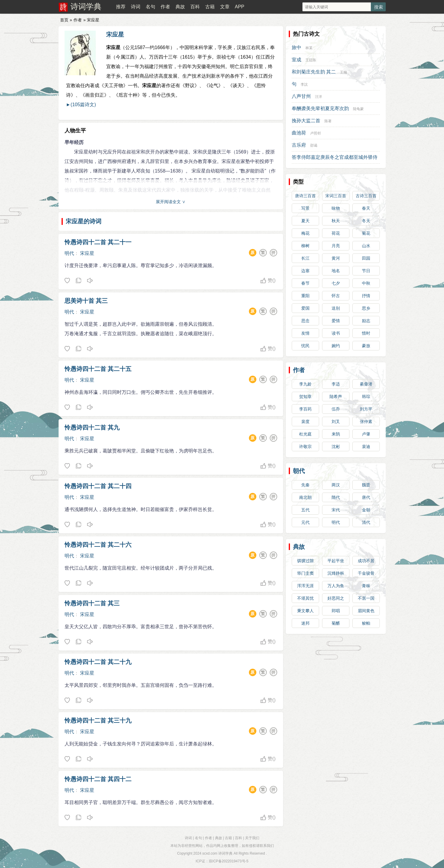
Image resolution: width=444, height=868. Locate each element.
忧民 (305, 346)
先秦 (305, 485)
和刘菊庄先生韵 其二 (314, 72)
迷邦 (305, 623)
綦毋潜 (366, 384)
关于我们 (252, 838)
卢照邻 (316, 133)
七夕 (336, 283)
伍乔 (336, 409)
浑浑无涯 (305, 586)
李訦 (304, 84)
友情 (305, 333)
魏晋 (366, 485)
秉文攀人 (305, 611)
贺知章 (305, 397)
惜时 (366, 333)
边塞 (305, 271)
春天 (366, 208)
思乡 (366, 308)
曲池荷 (299, 133)
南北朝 (305, 497)
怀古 (336, 296)
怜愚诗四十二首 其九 (92, 427)
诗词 (136, 7)
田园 (366, 258)
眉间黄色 (366, 611)
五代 (305, 510)
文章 (225, 7)
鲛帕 (366, 623)
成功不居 (366, 561)
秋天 (336, 221)
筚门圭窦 (305, 573)
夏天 (305, 221)
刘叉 (336, 422)
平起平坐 (336, 561)
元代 (305, 522)
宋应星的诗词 (84, 221)
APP (239, 7)
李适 (336, 384)
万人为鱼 (336, 586)
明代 (69, 253)
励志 (366, 321)
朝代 (299, 471)
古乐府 (299, 145)
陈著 (328, 121)
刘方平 (366, 409)
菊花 (366, 233)
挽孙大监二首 (306, 121)
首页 (64, 20)
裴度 (305, 422)
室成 (296, 60)
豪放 (366, 346)
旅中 (296, 47)
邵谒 (314, 145)
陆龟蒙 (358, 109)
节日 (366, 271)
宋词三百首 (336, 196)
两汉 (336, 485)
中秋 (366, 283)
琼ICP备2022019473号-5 (229, 861)
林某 (309, 48)
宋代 (336, 510)
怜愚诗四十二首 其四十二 (98, 779)
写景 (305, 208)
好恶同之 (336, 598)
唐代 (366, 497)
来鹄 (336, 434)
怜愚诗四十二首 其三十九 (98, 720)
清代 (366, 522)
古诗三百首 (366, 196)
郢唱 (336, 611)
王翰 (343, 72)
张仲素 (366, 422)
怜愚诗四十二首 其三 (92, 603)
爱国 (305, 308)
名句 (150, 7)
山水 (366, 246)
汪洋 (319, 97)
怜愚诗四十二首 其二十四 (98, 486)
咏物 (336, 208)
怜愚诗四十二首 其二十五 (98, 369)
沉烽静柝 (336, 573)
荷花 (336, 233)
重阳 (305, 296)
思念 (305, 321)
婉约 (336, 346)
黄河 (336, 258)
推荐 (121, 7)
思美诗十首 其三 (86, 301)
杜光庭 (305, 434)
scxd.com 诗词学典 (217, 853)
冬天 (366, 221)
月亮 (336, 246)
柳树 (305, 246)
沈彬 (336, 446)
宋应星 (115, 35)
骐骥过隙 (305, 561)
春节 (305, 283)
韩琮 (366, 397)
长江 (305, 258)
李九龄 (305, 384)
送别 (336, 308)
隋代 (336, 497)
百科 (195, 7)
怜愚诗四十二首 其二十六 (98, 545)
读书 (336, 333)
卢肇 (366, 434)
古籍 (210, 7)
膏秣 (366, 586)
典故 (180, 7)
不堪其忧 (305, 598)
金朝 (366, 510)
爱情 (336, 321)
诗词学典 (86, 7)
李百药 (305, 409)
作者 (165, 7)
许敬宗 (305, 446)
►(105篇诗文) (81, 105)
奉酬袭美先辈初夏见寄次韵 (320, 108)
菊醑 (336, 623)
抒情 (366, 296)
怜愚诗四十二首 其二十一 (98, 242)
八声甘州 (301, 96)
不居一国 (366, 598)
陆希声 (336, 397)
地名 (336, 271)
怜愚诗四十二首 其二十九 (98, 662)
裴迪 (366, 446)
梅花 (305, 233)
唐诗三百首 (305, 196)
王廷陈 (311, 60)
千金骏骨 (366, 573)
